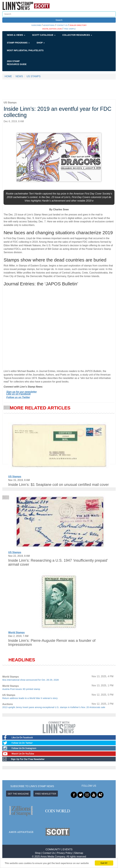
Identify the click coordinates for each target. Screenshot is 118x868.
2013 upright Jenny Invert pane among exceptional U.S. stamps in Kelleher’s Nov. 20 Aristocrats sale (54, 707)
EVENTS (68, 849)
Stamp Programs (18, 43)
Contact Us (49, 853)
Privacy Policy (65, 853)
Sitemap (79, 853)
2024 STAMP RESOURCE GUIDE (17, 63)
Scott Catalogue (44, 35)
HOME (8, 76)
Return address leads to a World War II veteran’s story (30, 698)
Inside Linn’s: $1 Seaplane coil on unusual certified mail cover (58, 485)
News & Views (16, 35)
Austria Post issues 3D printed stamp (21, 689)
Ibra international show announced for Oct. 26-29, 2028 (30, 680)
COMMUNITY (53, 849)
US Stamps (15, 477)
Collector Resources (77, 35)
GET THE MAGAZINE (18, 794)
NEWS (19, 76)
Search (59, 20)
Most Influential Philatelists (25, 50)
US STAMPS (34, 76)
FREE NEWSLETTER (46, 794)
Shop (41, 43)
